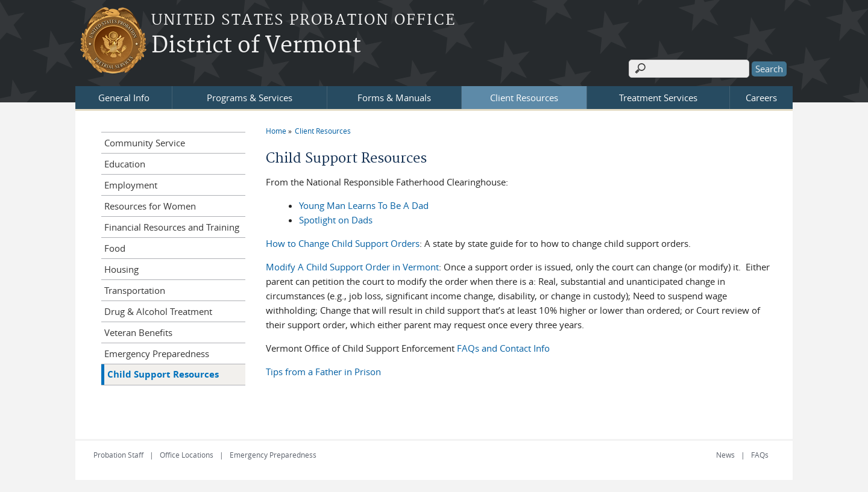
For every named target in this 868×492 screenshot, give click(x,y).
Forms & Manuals (394, 98)
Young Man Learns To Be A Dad (364, 205)
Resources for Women (150, 206)
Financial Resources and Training (172, 227)
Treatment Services (658, 98)
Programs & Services (250, 98)
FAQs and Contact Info (503, 348)
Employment (131, 185)
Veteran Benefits (138, 332)
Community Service (145, 143)
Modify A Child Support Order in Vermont (352, 267)
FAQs (760, 455)
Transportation (135, 290)
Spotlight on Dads (336, 220)
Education (125, 164)
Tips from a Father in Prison (323, 372)
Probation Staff (118, 455)
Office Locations (187, 455)
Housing (121, 269)
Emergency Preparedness (157, 353)
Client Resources (524, 98)
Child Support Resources (163, 374)
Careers (761, 98)
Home (276, 131)
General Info (124, 98)
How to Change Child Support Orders (343, 243)
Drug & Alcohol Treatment (158, 311)
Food (115, 248)
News (725, 455)
